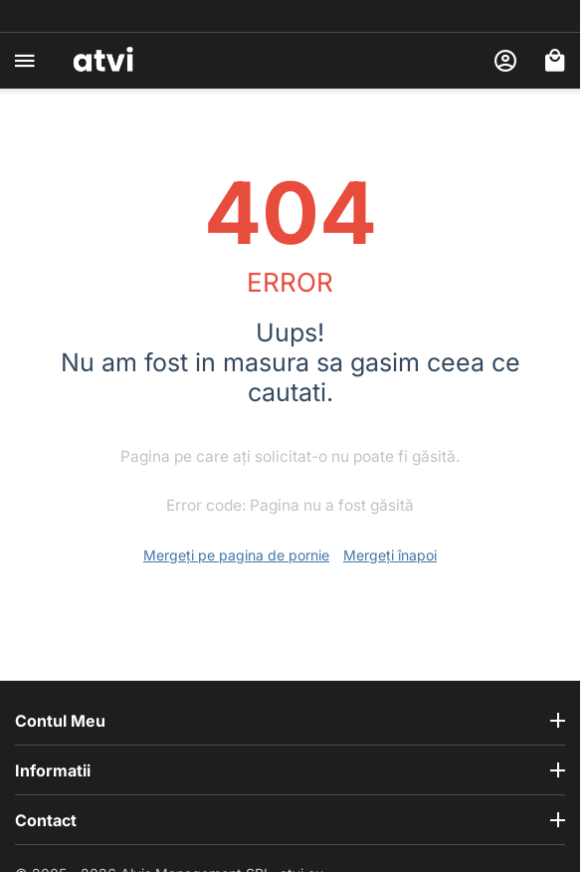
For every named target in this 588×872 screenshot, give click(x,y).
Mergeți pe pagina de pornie (236, 555)
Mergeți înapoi (390, 555)
